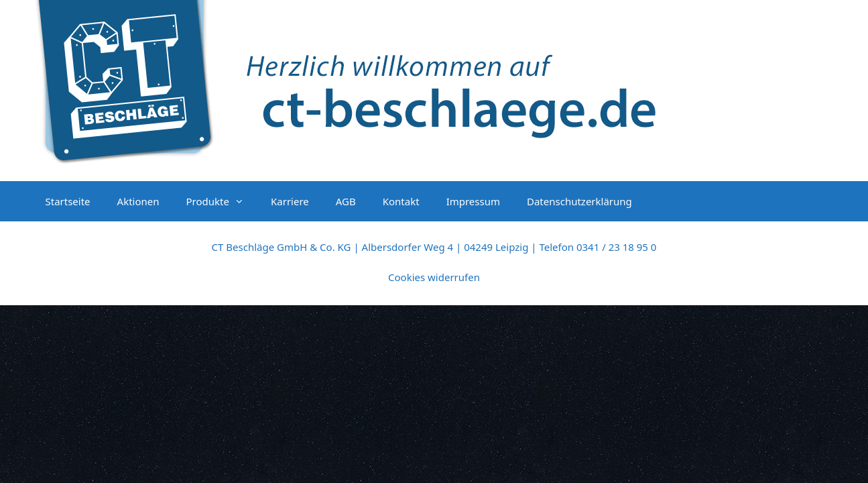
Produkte (222, 201)
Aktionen (138, 201)
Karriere (290, 201)
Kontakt (401, 201)
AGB (346, 201)
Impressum (473, 201)
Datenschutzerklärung (579, 201)
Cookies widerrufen (434, 277)
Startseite (68, 201)
